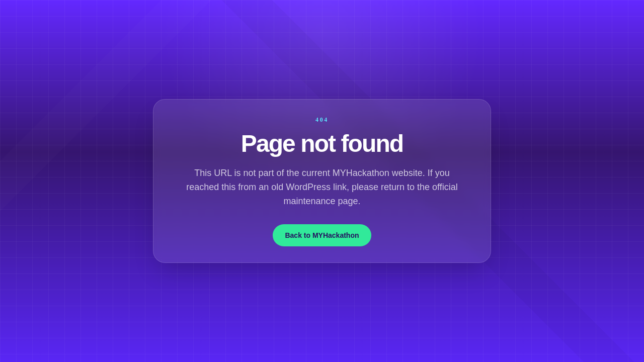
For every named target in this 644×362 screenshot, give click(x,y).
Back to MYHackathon (322, 235)
